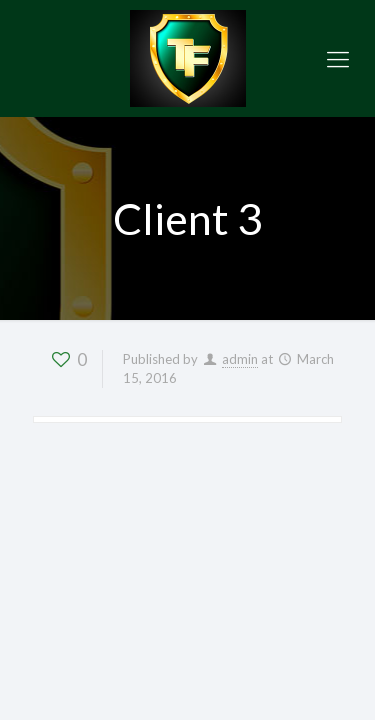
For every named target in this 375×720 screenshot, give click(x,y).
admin (240, 359)
